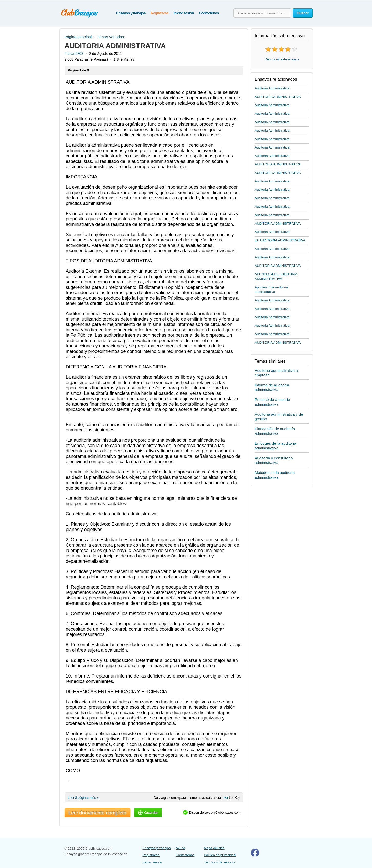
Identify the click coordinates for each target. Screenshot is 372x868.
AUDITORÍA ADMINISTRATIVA (278, 342)
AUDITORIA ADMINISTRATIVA (278, 97)
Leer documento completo (97, 813)
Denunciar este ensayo (282, 59)
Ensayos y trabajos (131, 13)
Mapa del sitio (214, 848)
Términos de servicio (219, 862)
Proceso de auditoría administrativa (272, 402)
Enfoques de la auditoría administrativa (276, 446)
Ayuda (180, 848)
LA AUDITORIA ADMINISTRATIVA (280, 240)
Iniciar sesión (184, 13)
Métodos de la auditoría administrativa (275, 475)
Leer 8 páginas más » (83, 798)
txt (226, 797)
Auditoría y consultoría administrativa (274, 460)
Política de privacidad (220, 855)
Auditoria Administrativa (272, 88)
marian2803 (74, 54)
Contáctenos (209, 13)
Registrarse (159, 13)
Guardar (148, 813)
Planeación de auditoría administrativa (275, 431)
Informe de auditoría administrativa (272, 387)
